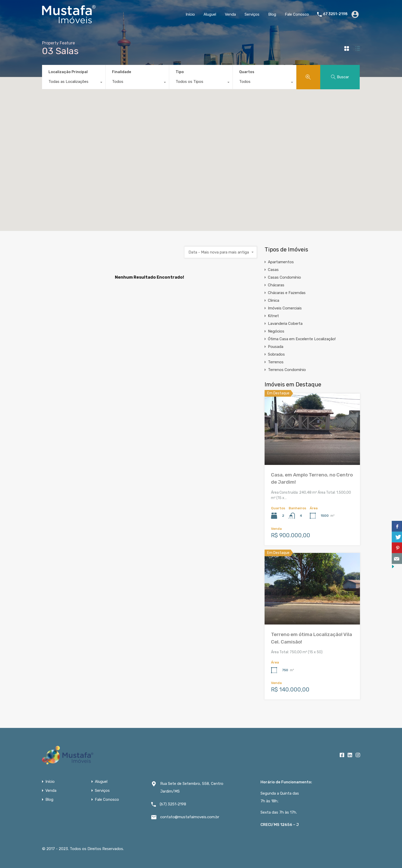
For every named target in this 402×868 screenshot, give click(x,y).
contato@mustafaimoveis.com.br (190, 817)
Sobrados (276, 354)
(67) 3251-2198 (173, 804)
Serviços (252, 14)
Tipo (180, 72)
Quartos (247, 72)
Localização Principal (68, 72)
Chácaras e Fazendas (287, 293)
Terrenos (276, 362)
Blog (272, 14)
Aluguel (210, 14)
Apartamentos (281, 262)
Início (190, 14)
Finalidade (122, 72)
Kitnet (273, 316)
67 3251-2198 (335, 14)
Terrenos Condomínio (287, 370)
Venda (230, 14)
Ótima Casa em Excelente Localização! (302, 339)
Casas (273, 270)
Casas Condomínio (284, 277)
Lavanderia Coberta (285, 324)
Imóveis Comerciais (285, 308)
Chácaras (276, 285)
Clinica (274, 300)
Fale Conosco (297, 14)
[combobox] (74, 83)
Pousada (276, 347)
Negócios (276, 331)
